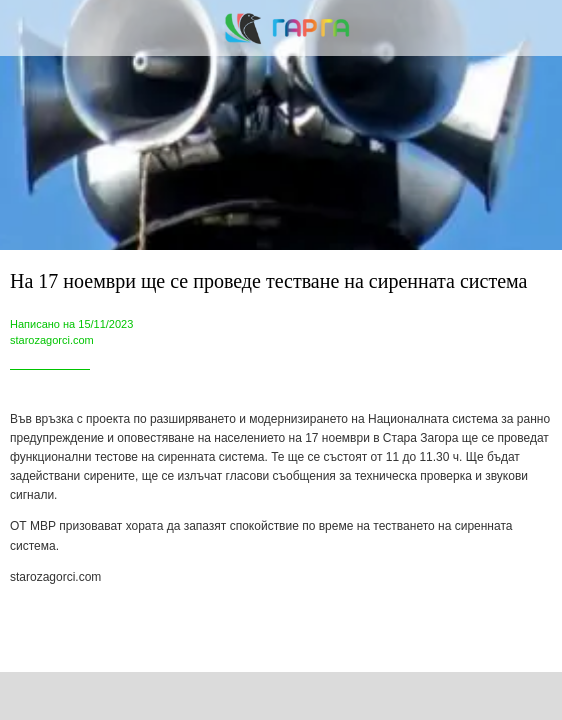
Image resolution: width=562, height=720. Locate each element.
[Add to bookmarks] (414, 696)
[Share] (149, 696)
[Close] (28, 28)
